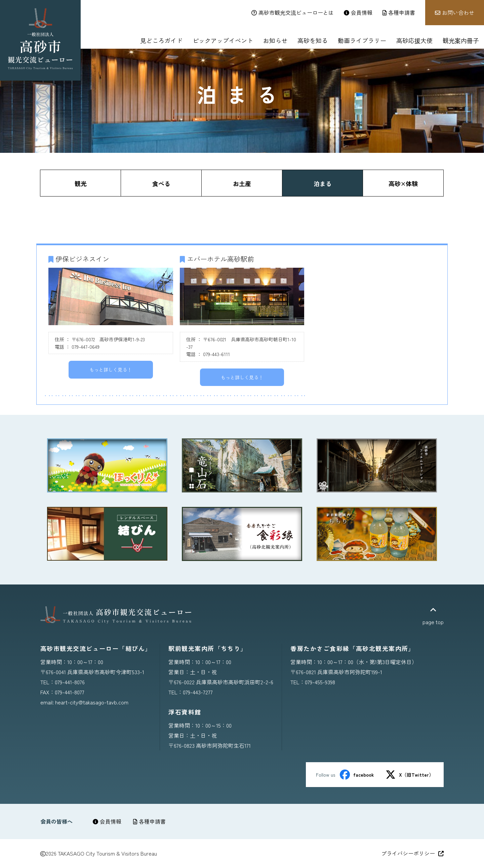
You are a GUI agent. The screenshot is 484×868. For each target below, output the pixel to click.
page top (433, 616)
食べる (161, 183)
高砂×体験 (403, 183)
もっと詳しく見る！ (111, 370)
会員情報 (107, 821)
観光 (81, 183)
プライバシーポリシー (412, 853)
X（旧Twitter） (410, 775)
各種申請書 (149, 821)
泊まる (323, 183)
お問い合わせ (455, 12)
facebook (357, 775)
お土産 (242, 183)
